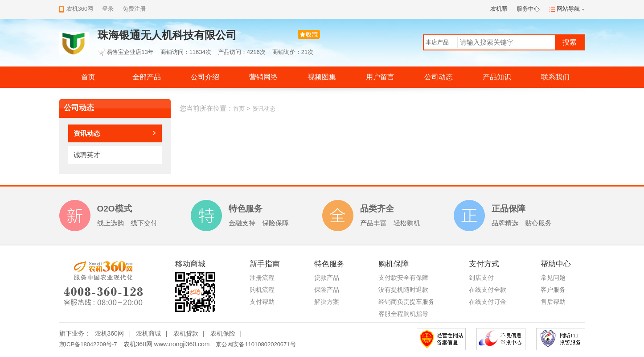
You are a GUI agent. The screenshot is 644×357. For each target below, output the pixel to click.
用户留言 (380, 77)
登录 (108, 9)
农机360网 (109, 333)
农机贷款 (186, 333)
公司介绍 (205, 77)
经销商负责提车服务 (406, 302)
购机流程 (262, 290)
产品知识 (497, 77)
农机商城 (148, 333)
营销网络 (263, 77)
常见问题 (553, 278)
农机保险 (223, 333)
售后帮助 (553, 302)
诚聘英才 (87, 155)
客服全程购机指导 (403, 314)
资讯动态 (87, 133)
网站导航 (568, 9)
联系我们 (555, 77)
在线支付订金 (488, 302)
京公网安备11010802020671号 (256, 344)
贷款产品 (327, 278)
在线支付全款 (488, 290)
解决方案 (327, 302)
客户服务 (553, 290)
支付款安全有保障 (403, 278)
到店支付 (481, 278)
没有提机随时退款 (403, 290)
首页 (88, 77)
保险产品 (327, 290)
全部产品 (147, 77)
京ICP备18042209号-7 (88, 344)
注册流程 (262, 278)
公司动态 (439, 77)
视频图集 (322, 77)
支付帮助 (262, 302)
